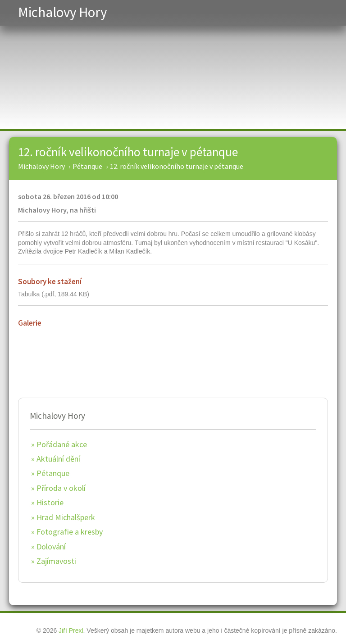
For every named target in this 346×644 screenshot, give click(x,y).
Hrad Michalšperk (66, 517)
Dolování (51, 546)
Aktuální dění (58, 459)
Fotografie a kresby (70, 532)
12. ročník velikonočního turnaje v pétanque (128, 152)
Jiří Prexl (71, 630)
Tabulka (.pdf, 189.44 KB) (54, 294)
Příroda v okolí (61, 488)
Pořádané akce (62, 444)
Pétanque (53, 473)
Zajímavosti (56, 561)
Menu (323, 13)
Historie (50, 502)
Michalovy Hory (62, 12)
